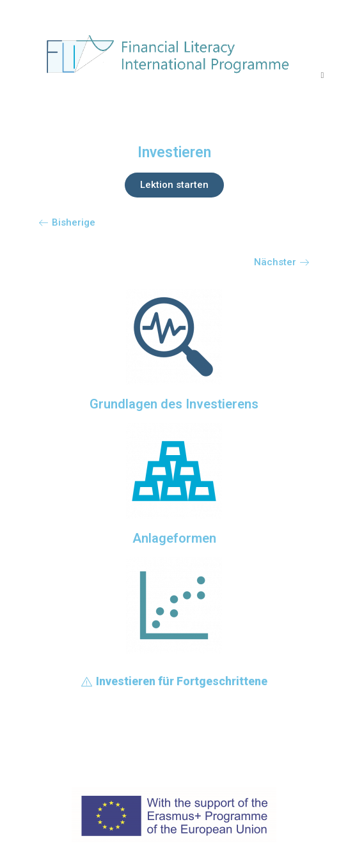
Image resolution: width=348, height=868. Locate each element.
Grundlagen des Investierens (174, 404)
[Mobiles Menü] (322, 75)
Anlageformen (174, 538)
